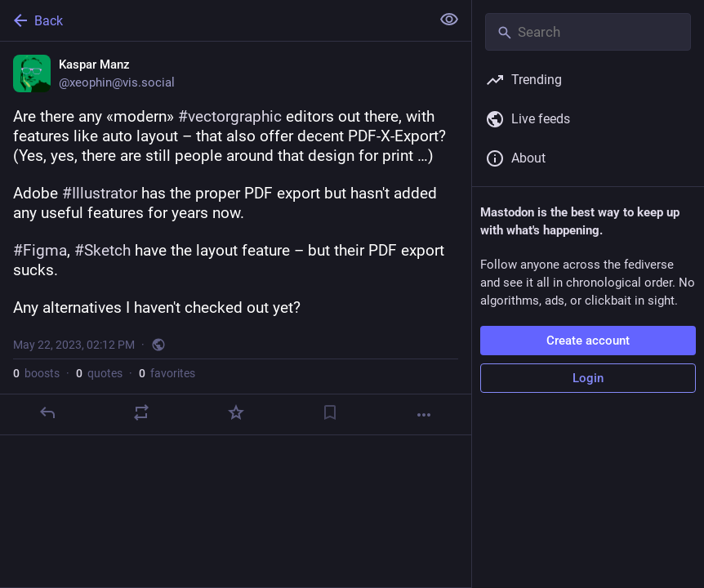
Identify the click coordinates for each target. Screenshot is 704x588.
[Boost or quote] (141, 412)
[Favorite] (236, 412)
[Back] (214, 20)
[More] (424, 415)
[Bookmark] (330, 412)
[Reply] (47, 412)
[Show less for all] (449, 20)
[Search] (588, 32)
